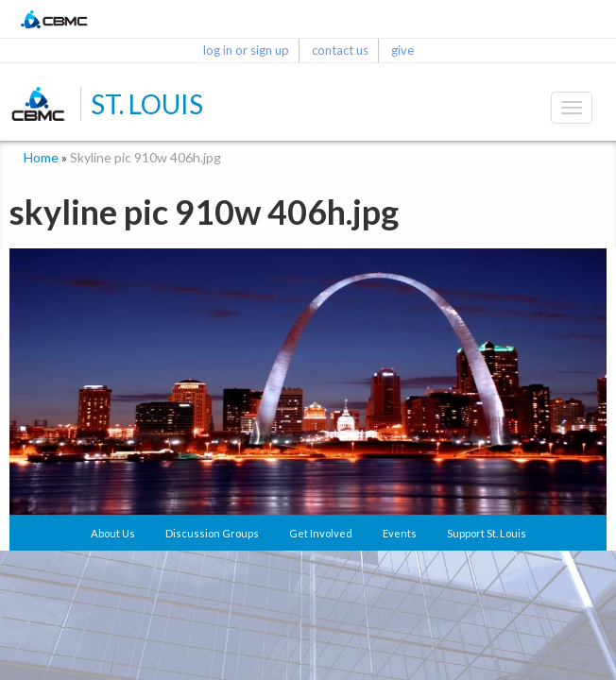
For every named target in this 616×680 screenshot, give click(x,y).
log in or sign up (246, 50)
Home (41, 157)
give (402, 50)
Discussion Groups (212, 533)
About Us (113, 533)
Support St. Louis (487, 533)
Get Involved (321, 533)
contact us (340, 50)
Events (400, 533)
